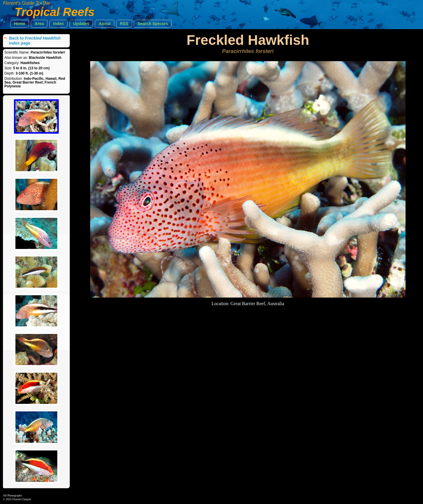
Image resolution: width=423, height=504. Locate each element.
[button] (20, 24)
